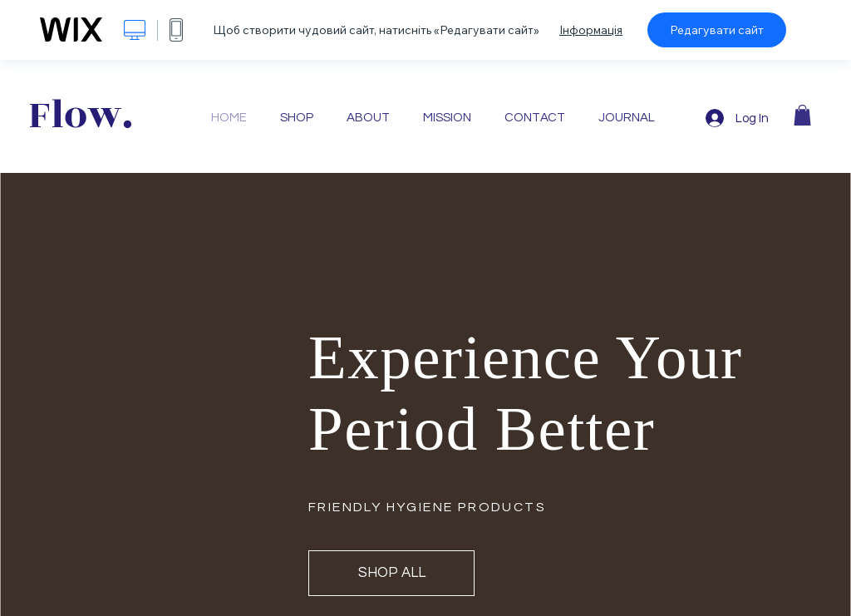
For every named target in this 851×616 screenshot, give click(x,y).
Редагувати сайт (717, 30)
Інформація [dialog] (591, 30)
